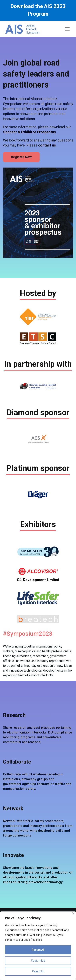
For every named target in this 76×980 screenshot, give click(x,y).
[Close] (73, 913)
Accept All (38, 950)
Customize (38, 961)
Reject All (38, 971)
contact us (47, 145)
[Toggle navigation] (67, 29)
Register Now (21, 157)
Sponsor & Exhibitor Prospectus (29, 132)
